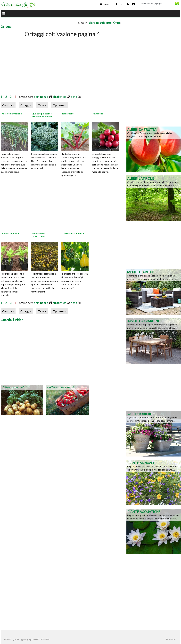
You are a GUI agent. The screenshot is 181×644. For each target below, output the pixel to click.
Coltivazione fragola (61, 387)
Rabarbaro (68, 114)
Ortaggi (6, 27)
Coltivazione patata (15, 387)
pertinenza (41, 97)
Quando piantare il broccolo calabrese (42, 115)
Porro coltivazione (12, 114)
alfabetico (60, 97)
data (74, 97)
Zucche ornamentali (73, 233)
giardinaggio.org (100, 23)
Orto (117, 23)
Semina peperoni (10, 233)
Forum (104, 4)
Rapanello (98, 114)
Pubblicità (171, 639)
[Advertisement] (39, 23)
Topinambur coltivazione (39, 235)
